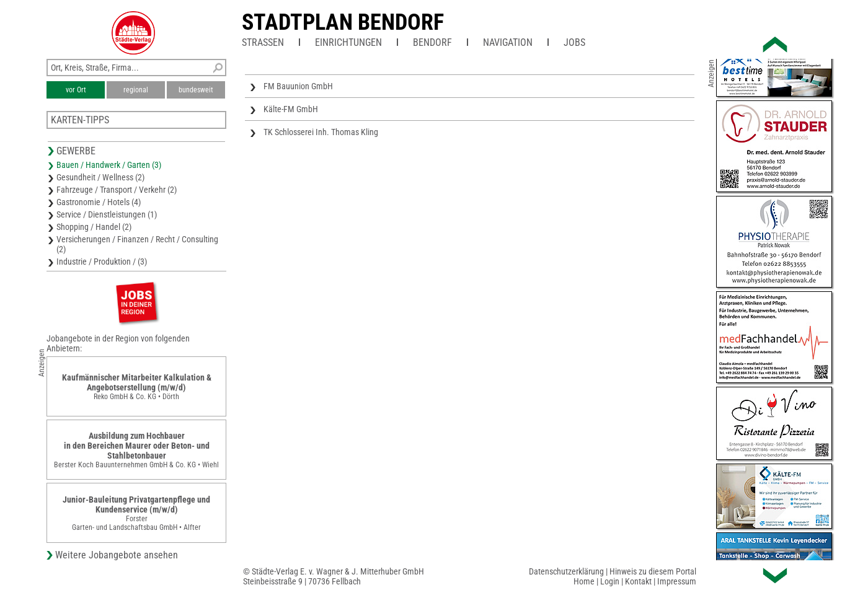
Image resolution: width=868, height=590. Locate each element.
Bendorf (432, 42)
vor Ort (76, 90)
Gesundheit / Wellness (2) (100, 177)
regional (136, 90)
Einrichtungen (348, 42)
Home (584, 581)
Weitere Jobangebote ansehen (117, 555)
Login (610, 581)
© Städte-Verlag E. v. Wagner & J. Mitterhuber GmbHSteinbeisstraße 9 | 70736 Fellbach (334, 576)
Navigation (508, 42)
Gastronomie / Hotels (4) (99, 202)
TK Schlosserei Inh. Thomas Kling (321, 132)
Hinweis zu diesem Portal (653, 571)
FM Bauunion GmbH (298, 86)
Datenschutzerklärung (566, 571)
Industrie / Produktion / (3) (102, 262)
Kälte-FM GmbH (291, 109)
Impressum (677, 581)
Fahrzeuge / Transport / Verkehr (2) (117, 190)
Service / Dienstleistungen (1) (107, 214)
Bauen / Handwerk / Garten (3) (109, 165)
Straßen (263, 42)
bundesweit (196, 90)
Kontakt (638, 581)
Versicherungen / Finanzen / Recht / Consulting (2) (137, 244)
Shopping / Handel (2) (94, 227)
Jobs (574, 42)
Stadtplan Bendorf (343, 22)
